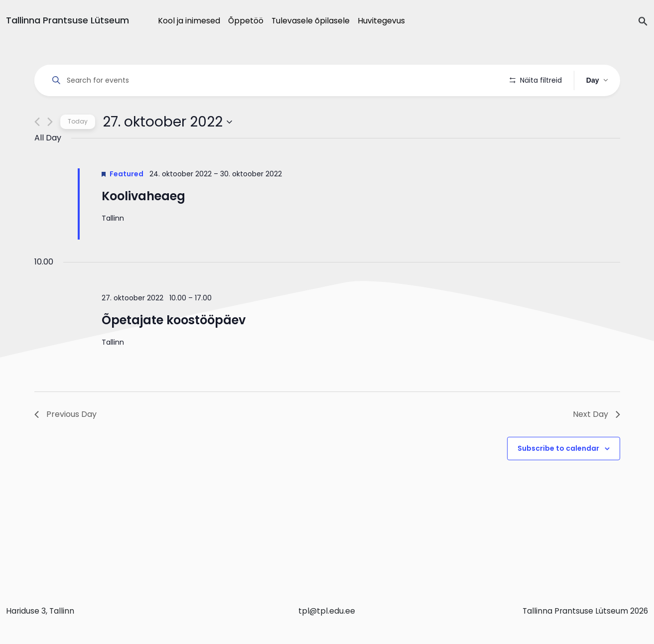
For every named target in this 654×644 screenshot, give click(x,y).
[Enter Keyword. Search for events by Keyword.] (274, 80)
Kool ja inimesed (189, 21)
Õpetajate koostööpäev (174, 348)
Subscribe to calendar (558, 477)
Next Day (596, 443)
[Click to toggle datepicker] (167, 150)
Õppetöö (246, 21)
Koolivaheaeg (143, 224)
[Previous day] (37, 150)
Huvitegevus (381, 21)
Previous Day (65, 443)
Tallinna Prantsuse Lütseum (67, 20)
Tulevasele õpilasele (311, 21)
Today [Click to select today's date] (78, 150)
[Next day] (50, 150)
